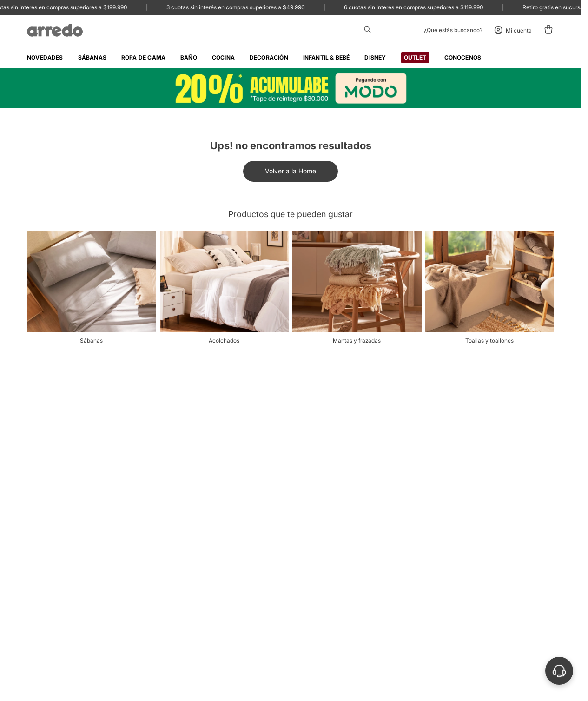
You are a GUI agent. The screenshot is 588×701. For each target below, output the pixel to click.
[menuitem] (45, 58)
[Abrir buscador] (423, 30)
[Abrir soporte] (559, 671)
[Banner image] (291, 88)
